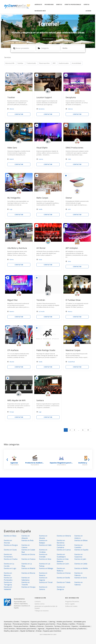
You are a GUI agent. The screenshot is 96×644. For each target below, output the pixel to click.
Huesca (70, 311)
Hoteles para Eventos (64, 622)
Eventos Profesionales (73, 4)
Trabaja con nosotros (42, 611)
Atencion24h (10, 63)
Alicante (12, 362)
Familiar (20, 63)
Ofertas (86, 4)
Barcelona (42, 109)
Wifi (54, 63)
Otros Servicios (9, 629)
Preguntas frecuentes (72, 601)
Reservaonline (44, 63)
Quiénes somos (40, 604)
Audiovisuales (64, 63)
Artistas (39, 631)
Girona (11, 260)
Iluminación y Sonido (11, 622)
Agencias (41, 629)
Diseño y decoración (11, 631)
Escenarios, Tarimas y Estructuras (58, 626)
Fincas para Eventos (21, 626)
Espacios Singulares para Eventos (43, 624)
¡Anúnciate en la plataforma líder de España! (46, 607)
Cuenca (41, 159)
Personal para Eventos (21, 624)
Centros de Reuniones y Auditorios (73, 629)
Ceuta (40, 260)
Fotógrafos (8, 626)
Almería (12, 109)
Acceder (88, 11)
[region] (48, 31)
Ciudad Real (71, 362)
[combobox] (48, 48)
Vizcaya (12, 412)
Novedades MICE (40, 11)
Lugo (11, 209)
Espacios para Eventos (39, 622)
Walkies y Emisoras (37, 626)
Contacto (38, 601)
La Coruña (42, 311)
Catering (52, 622)
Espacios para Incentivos (52, 631)
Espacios (75, 626)
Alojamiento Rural (53, 629)
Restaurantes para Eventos (26, 629)
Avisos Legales (70, 604)
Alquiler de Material (27, 631)
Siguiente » (88, 430)
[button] (48, 31)
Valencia (70, 109)
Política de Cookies (71, 606)
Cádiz (69, 159)
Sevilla (40, 209)
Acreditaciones (85, 626)
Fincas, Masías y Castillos (66, 624)
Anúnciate (38, 4)
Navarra (12, 311)
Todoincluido (31, 63)
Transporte (25, 622)
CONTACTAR (19, 114)
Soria (69, 261)
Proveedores (49, 4)
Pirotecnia (80, 624)
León (69, 209)
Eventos (59, 4)
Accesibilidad (76, 63)
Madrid (12, 159)
